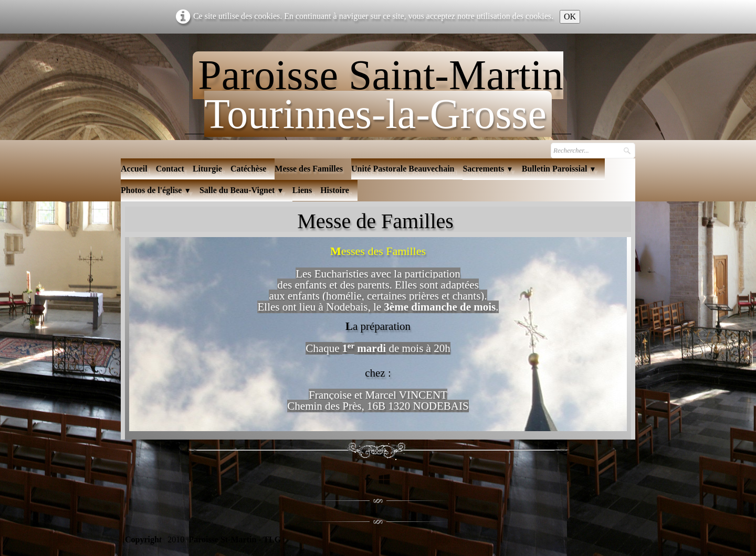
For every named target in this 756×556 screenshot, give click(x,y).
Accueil (134, 169)
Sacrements (488, 169)
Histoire (335, 190)
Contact (170, 169)
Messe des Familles (309, 169)
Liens (302, 190)
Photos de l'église (156, 190)
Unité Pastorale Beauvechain (403, 169)
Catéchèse (248, 169)
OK (570, 17)
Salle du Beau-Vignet (242, 190)
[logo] (378, 90)
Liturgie (207, 169)
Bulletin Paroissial (559, 169)
